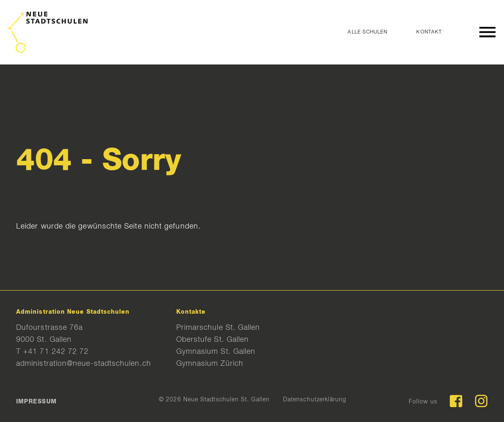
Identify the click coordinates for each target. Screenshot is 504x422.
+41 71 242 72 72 (56, 352)
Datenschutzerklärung (315, 400)
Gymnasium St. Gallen (216, 352)
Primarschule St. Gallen (218, 328)
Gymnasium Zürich (210, 364)
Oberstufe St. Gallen (213, 340)
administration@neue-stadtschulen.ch (84, 364)
